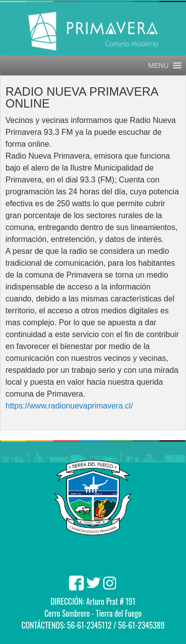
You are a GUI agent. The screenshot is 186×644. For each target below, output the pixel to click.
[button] (158, 65)
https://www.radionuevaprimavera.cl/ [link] (69, 406)
